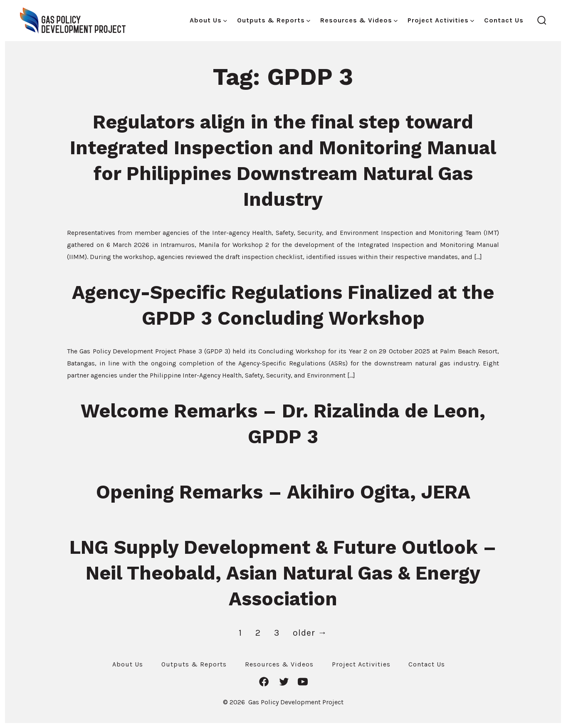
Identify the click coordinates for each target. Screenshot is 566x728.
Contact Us (504, 20)
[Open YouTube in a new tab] (303, 682)
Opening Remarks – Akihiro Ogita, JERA (283, 492)
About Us (208, 20)
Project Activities (441, 20)
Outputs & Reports (274, 20)
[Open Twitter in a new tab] (284, 682)
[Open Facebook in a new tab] (264, 682)
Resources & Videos (359, 20)
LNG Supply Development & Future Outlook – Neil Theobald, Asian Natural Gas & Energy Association (283, 573)
